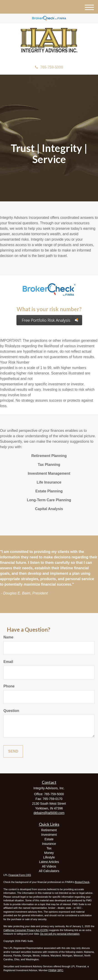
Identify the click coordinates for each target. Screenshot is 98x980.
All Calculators (49, 871)
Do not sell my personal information (60, 934)
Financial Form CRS (20, 875)
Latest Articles (49, 862)
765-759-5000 (49, 67)
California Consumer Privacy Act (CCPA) (26, 930)
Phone (9, 686)
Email (8, 662)
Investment (49, 835)
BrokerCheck (82, 882)
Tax (49, 848)
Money (49, 853)
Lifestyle (49, 857)
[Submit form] (13, 751)
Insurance (49, 844)
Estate (49, 839)
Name (8, 637)
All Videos (49, 866)
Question (11, 711)
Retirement (49, 830)
